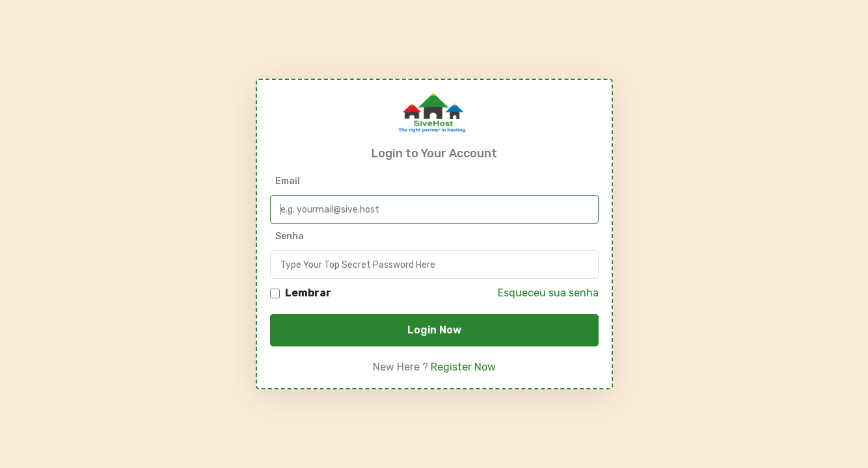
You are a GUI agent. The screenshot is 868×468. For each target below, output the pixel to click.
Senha (290, 236)
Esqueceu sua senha (548, 293)
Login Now (434, 330)
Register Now (463, 367)
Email (288, 181)
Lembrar (308, 293)
